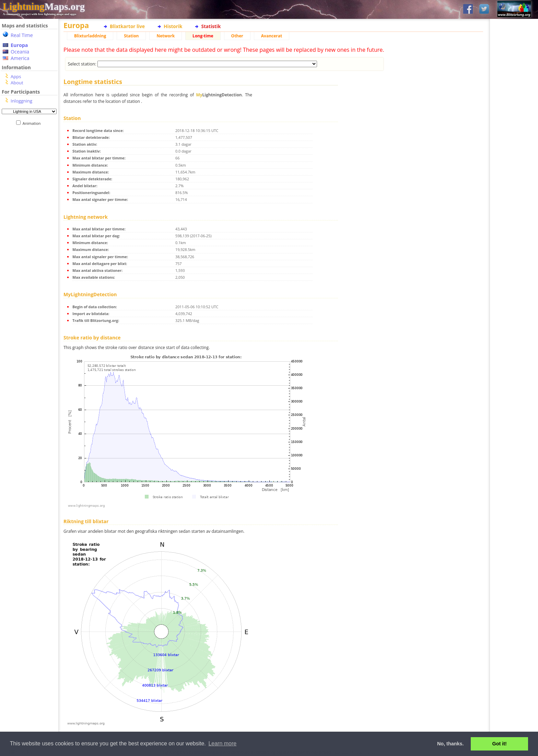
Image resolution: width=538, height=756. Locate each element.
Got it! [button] (500, 744)
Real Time (22, 35)
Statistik (211, 26)
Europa (19, 45)
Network (166, 36)
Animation (33, 123)
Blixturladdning (90, 36)
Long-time (203, 36)
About (17, 83)
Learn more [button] (222, 743)
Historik (173, 26)
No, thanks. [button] (451, 744)
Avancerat (272, 36)
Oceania (20, 52)
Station (131, 36)
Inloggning (21, 101)
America (20, 58)
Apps (16, 76)
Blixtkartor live (127, 26)
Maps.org (44, 7)
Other (237, 36)
